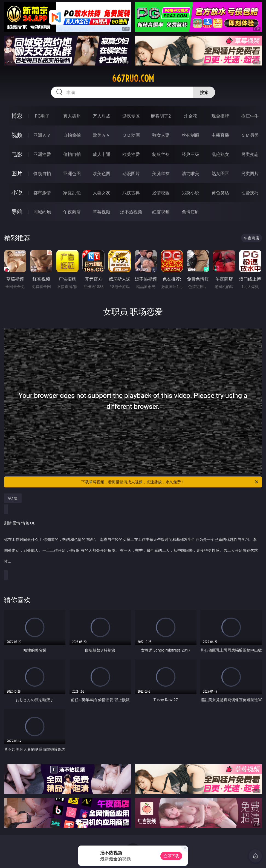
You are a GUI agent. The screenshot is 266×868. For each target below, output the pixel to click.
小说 (17, 192)
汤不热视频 (131, 212)
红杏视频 (161, 212)
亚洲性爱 (42, 154)
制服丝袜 (161, 154)
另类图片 (250, 173)
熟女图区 (220, 173)
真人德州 (72, 116)
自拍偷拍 (72, 135)
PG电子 (42, 116)
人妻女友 (102, 193)
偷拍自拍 (72, 154)
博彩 (17, 116)
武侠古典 (131, 193)
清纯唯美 (190, 173)
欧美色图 (102, 173)
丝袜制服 (190, 135)
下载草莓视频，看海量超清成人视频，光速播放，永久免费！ (170, 482)
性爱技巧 (250, 193)
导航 (17, 212)
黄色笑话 (220, 193)
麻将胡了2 (161, 116)
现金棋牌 (220, 116)
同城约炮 (42, 212)
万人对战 (102, 116)
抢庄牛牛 (250, 116)
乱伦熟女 (220, 154)
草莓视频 (102, 212)
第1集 (13, 498)
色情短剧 (190, 212)
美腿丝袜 (161, 173)
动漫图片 (131, 173)
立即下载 (171, 856)
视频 (17, 135)
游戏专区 (131, 116)
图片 (17, 173)
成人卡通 (102, 154)
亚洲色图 (72, 173)
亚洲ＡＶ (42, 135)
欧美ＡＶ (102, 135)
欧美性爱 (131, 154)
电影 (17, 154)
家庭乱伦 (72, 193)
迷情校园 (161, 193)
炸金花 (190, 116)
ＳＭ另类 (250, 135)
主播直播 (220, 135)
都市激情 (42, 193)
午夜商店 (72, 212)
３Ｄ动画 (131, 135)
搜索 (204, 92)
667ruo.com (133, 78)
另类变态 (250, 154)
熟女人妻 (161, 135)
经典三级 (190, 154)
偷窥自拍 (42, 173)
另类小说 (190, 193)
